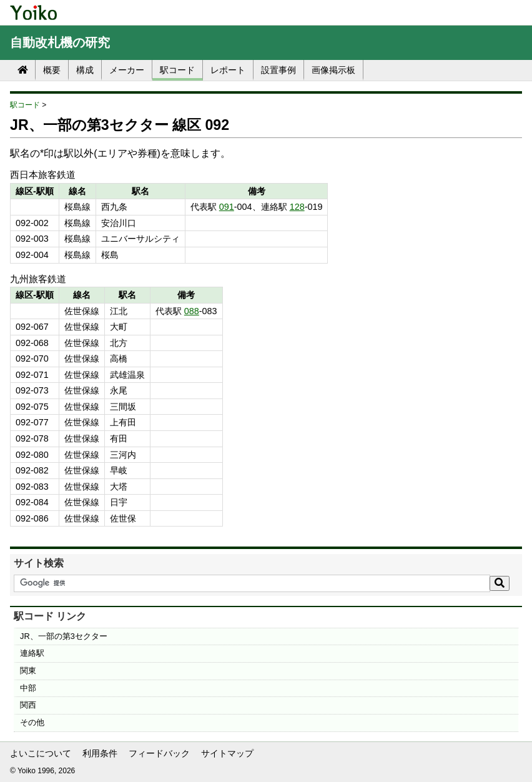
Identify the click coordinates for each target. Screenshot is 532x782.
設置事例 (278, 70)
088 (192, 311)
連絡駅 (32, 653)
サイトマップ (227, 753)
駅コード (177, 70)
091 (227, 207)
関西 (28, 705)
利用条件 (100, 753)
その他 (32, 722)
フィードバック (159, 753)
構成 (85, 70)
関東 (28, 671)
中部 (28, 688)
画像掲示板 (333, 70)
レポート (228, 70)
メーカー (127, 70)
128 (297, 207)
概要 (52, 70)
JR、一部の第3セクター (64, 636)
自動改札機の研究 (60, 42)
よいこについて (41, 753)
